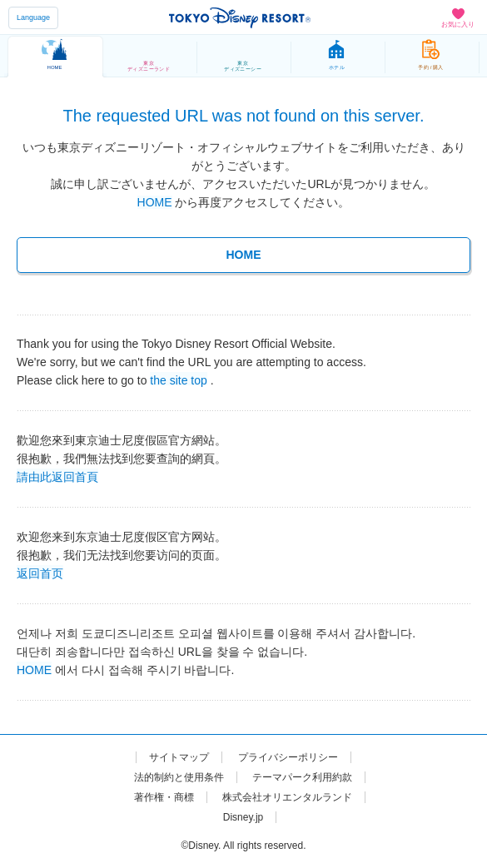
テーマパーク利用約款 (302, 777)
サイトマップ (179, 757)
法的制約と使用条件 (179, 777)
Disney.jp (243, 817)
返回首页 (40, 573)
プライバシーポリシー (288, 757)
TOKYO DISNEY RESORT (240, 17)
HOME (155, 202)
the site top (179, 379)
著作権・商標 (164, 797)
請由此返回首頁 (57, 476)
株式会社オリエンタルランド (287, 797)
